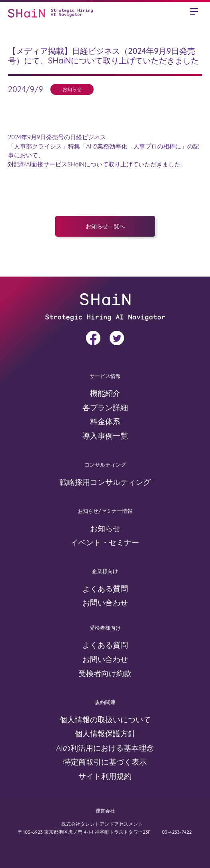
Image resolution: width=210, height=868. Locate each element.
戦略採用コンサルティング (105, 482)
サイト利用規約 (105, 776)
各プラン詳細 (105, 407)
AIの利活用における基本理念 (105, 748)
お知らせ (105, 528)
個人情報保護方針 (105, 734)
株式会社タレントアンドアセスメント (103, 824)
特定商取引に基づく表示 (105, 762)
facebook (93, 338)
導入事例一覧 (105, 436)
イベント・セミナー (105, 542)
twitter (117, 338)
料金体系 (105, 421)
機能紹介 (105, 393)
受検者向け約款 (105, 673)
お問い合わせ (105, 603)
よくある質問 (105, 589)
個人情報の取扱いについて (105, 720)
